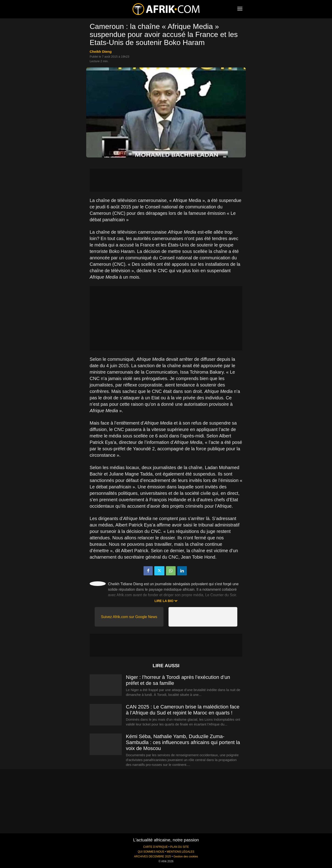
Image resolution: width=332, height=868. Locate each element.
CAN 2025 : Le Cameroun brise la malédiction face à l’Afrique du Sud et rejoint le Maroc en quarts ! (183, 710)
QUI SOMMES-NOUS (151, 852)
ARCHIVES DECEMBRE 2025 (152, 857)
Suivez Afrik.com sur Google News (129, 617)
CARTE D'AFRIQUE (155, 847)
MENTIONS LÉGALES (180, 852)
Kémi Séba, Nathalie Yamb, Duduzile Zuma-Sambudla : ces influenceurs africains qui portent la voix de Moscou (183, 742)
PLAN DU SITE (179, 847)
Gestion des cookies (186, 857)
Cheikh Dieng (101, 52)
